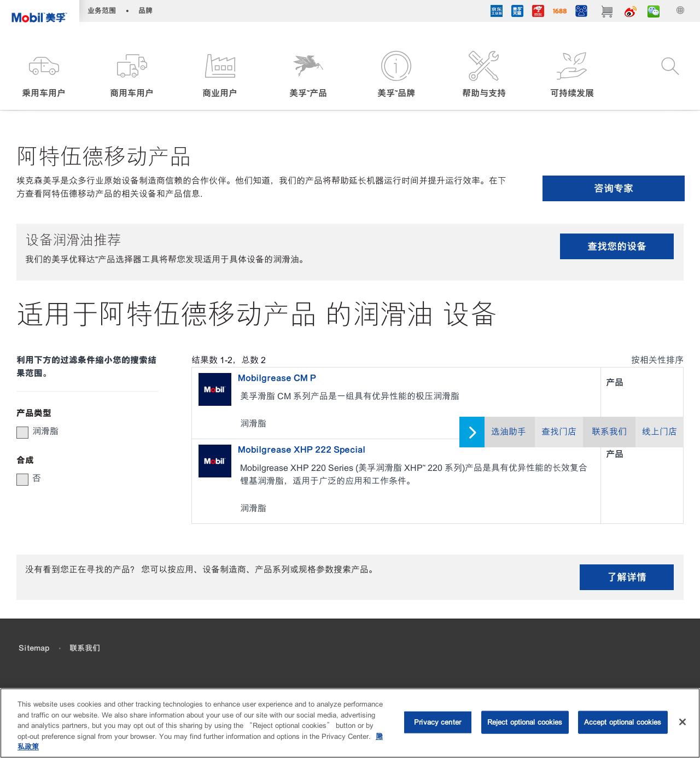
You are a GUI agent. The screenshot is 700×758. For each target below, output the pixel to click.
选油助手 (509, 432)
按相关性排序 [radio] (657, 360)
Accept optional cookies (623, 722)
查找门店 (559, 432)
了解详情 (627, 577)
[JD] (538, 13)
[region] (350, 723)
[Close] (682, 722)
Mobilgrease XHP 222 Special (302, 450)
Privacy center (437, 722)
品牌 (145, 11)
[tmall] (517, 13)
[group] (82, 432)
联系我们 (609, 432)
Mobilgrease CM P (277, 378)
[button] (44, 75)
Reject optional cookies (525, 722)
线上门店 (660, 432)
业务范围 (102, 11)
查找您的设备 (617, 246)
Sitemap (34, 648)
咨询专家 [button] (614, 188)
